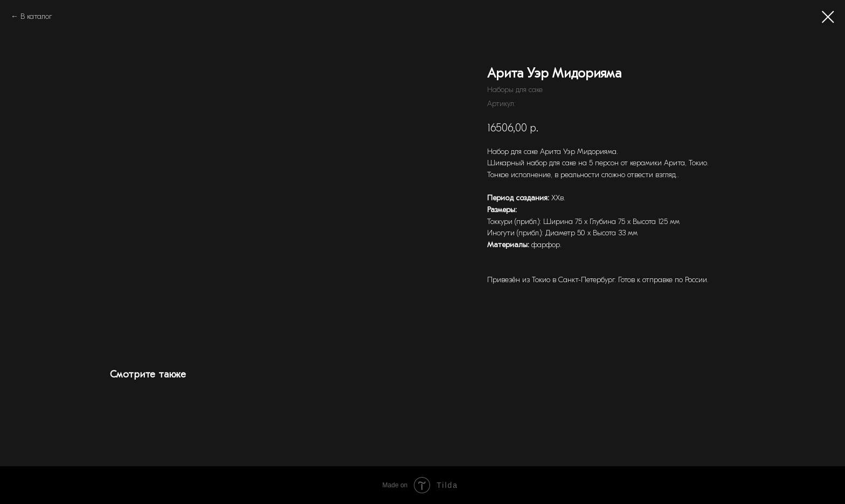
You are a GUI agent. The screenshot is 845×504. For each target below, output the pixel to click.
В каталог (36, 16)
